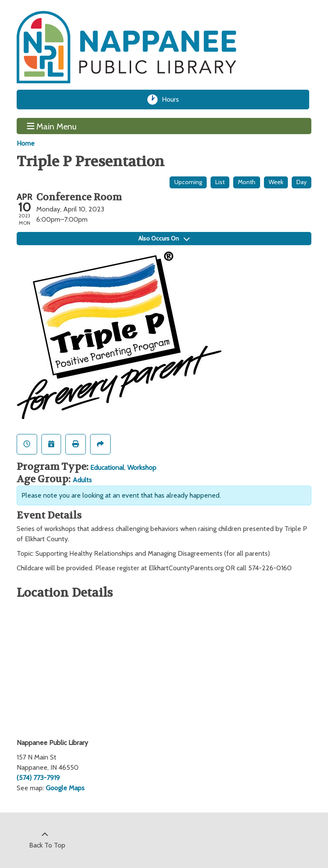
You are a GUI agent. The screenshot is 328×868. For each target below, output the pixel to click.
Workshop (142, 468)
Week (276, 182)
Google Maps (65, 788)
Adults (82, 480)
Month (247, 182)
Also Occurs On (164, 238)
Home (26, 143)
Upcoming (188, 182)
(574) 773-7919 (38, 778)
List (220, 182)
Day (302, 182)
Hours (173, 100)
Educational (107, 468)
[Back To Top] (45, 840)
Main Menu (52, 126)
